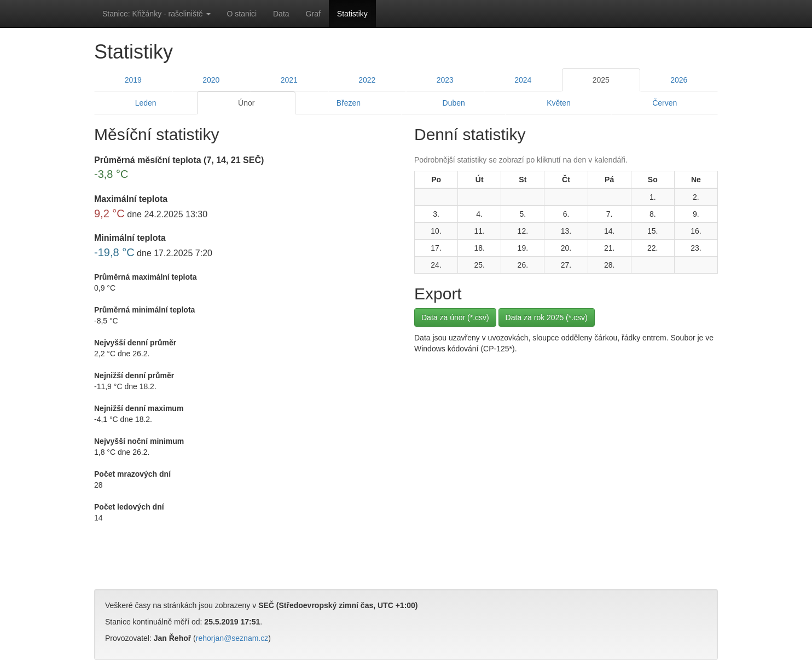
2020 (211, 80)
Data (281, 14)
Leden (146, 103)
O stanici (242, 14)
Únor (246, 103)
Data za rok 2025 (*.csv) (547, 317)
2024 (523, 80)
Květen (559, 103)
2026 (679, 80)
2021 (289, 80)
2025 (601, 80)
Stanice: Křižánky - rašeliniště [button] (156, 14)
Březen (349, 103)
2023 (445, 80)
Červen (665, 103)
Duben (454, 103)
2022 (367, 80)
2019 (133, 80)
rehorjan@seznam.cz (232, 638)
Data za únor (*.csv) (455, 317)
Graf (313, 14)
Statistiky (352, 14)
